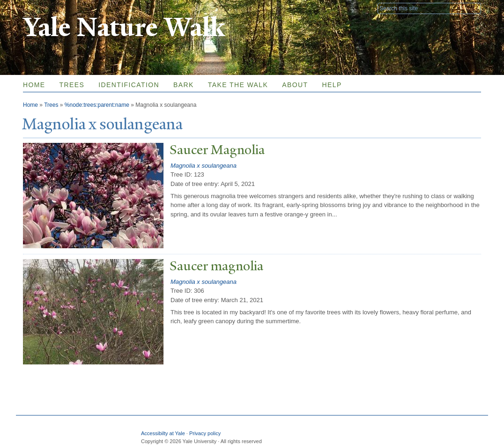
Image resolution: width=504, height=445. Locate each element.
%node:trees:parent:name (97, 105)
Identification (129, 85)
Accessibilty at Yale (163, 433)
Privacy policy (205, 433)
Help (332, 85)
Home (34, 85)
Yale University (49, 8)
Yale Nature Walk (124, 27)
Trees (72, 85)
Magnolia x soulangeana (204, 166)
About (295, 85)
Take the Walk (238, 85)
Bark (184, 85)
